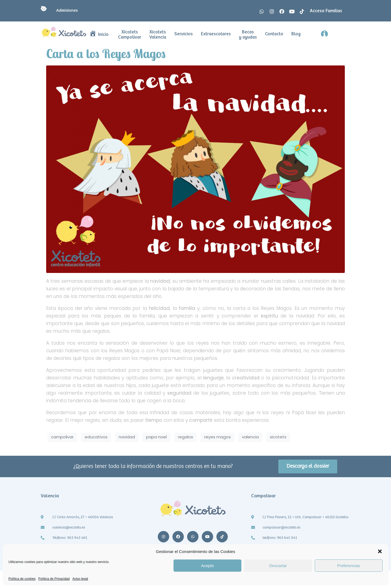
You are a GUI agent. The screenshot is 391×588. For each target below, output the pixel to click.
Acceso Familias (326, 11)
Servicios (184, 34)
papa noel (156, 437)
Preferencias (349, 566)
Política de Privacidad (54, 579)
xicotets (278, 437)
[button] (380, 551)
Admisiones (59, 10)
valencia (250, 437)
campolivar (62, 437)
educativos (96, 437)
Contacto (274, 34)
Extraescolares (216, 34)
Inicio (99, 35)
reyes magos (217, 437)
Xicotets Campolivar (130, 35)
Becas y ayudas (248, 35)
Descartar (278, 566)
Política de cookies (22, 579)
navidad (127, 437)
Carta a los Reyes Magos (106, 54)
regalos (185, 437)
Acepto (208, 566)
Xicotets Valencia (158, 35)
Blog (296, 34)
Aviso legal (80, 579)
